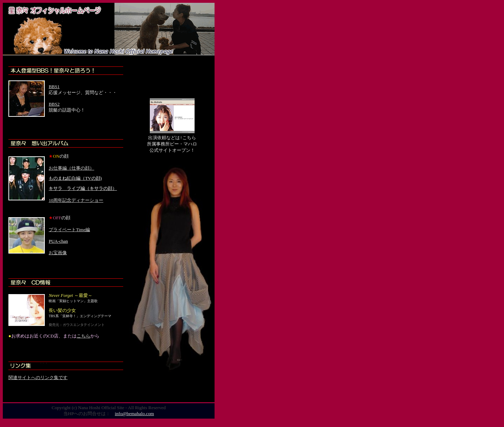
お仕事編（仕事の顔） (71, 168)
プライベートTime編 (69, 230)
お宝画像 (58, 253)
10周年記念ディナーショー (76, 200)
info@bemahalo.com (134, 414)
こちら (83, 336)
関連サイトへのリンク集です (38, 378)
